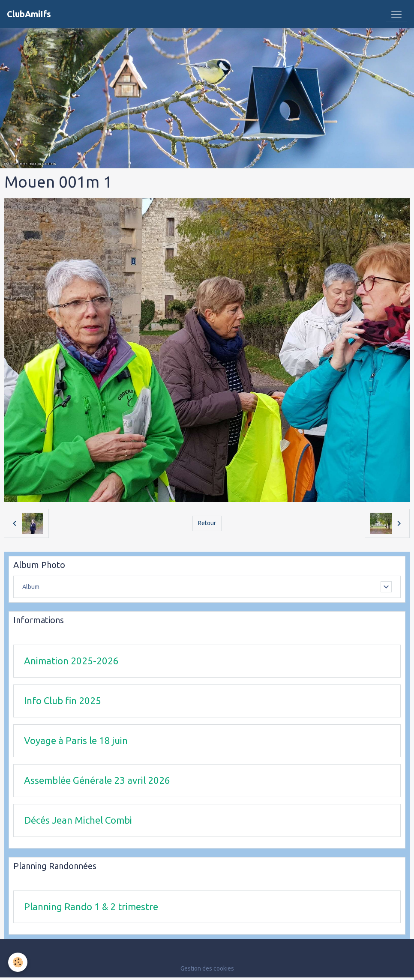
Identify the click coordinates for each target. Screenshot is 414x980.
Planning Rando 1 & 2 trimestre (91, 907)
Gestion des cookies (207, 968)
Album (31, 587)
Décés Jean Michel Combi (78, 820)
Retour (207, 523)
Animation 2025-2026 (71, 661)
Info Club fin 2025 (63, 701)
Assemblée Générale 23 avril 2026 (97, 780)
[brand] (29, 14)
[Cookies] (18, 962)
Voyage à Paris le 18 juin (76, 740)
